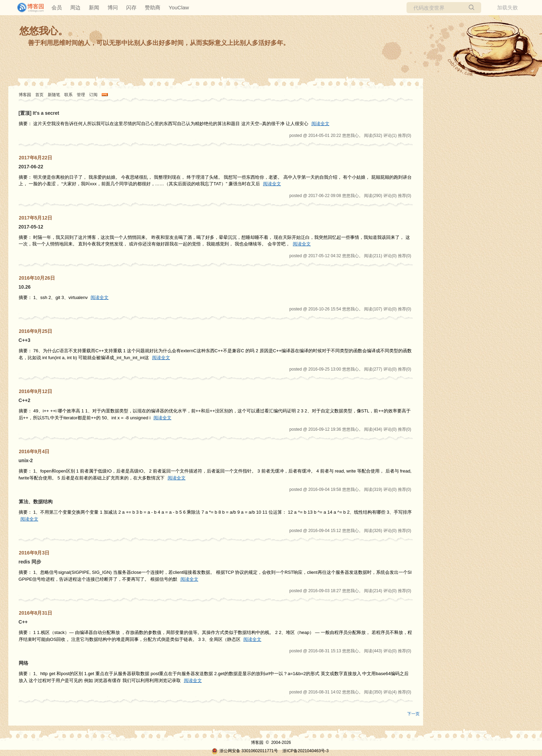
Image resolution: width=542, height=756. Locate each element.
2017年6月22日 (36, 158)
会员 (57, 7)
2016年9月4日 (34, 451)
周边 (75, 7)
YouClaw (179, 7)
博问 (113, 7)
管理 (81, 95)
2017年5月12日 (36, 218)
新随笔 (54, 95)
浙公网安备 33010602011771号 (245, 751)
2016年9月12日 (36, 391)
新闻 (94, 7)
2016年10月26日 (37, 278)
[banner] (28, 8)
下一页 (413, 714)
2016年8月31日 (36, 613)
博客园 (25, 95)
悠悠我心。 (44, 31)
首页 (39, 95)
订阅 (93, 95)
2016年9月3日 (34, 553)
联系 (68, 95)
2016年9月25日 (36, 331)
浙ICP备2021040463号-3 (305, 751)
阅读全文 (320, 124)
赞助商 (153, 7)
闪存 (131, 7)
